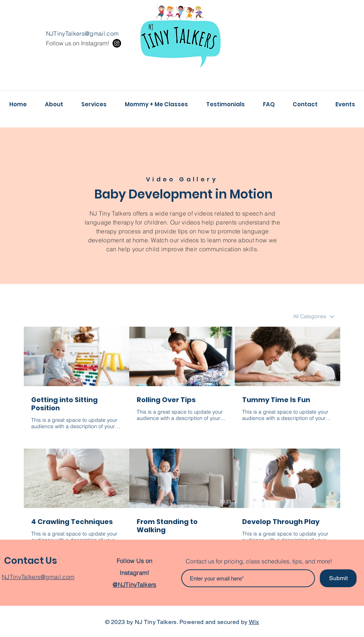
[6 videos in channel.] (182, 439)
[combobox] (314, 316)
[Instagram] (117, 43)
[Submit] (338, 578)
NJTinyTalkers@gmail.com (82, 33)
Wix (254, 622)
